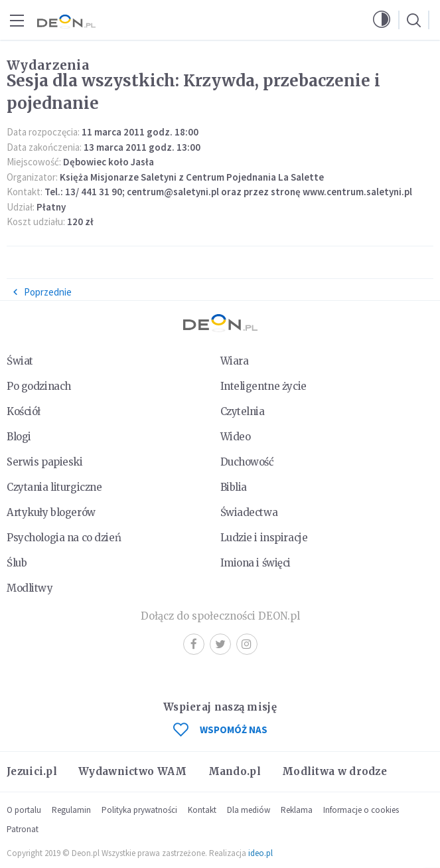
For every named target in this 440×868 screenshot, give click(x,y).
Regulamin (71, 810)
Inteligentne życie (263, 386)
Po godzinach (39, 386)
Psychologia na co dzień (64, 538)
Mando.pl (235, 771)
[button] (382, 20)
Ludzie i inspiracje (264, 538)
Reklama (297, 810)
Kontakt (202, 810)
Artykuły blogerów (51, 512)
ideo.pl (260, 853)
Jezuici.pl (32, 771)
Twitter (220, 644)
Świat (20, 361)
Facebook (194, 644)
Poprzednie (42, 292)
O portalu (24, 810)
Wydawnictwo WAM (133, 771)
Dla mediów (249, 810)
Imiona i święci (256, 563)
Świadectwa (249, 512)
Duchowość (247, 462)
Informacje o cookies (361, 810)
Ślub (17, 563)
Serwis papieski (45, 462)
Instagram (247, 644)
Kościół (24, 411)
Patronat (23, 829)
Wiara (235, 361)
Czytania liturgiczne (54, 487)
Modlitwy (30, 588)
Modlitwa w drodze (334, 771)
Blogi (19, 437)
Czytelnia (243, 411)
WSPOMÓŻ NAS (220, 730)
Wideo (236, 437)
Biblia (234, 487)
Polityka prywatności (139, 810)
